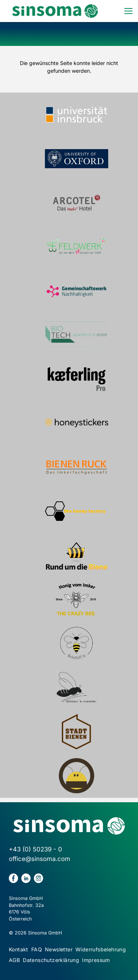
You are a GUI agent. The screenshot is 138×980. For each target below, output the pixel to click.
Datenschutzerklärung (51, 960)
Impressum (96, 960)
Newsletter (59, 949)
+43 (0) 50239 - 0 (36, 849)
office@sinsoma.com (40, 859)
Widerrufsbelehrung (101, 949)
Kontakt (19, 949)
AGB (14, 960)
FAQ (37, 949)
